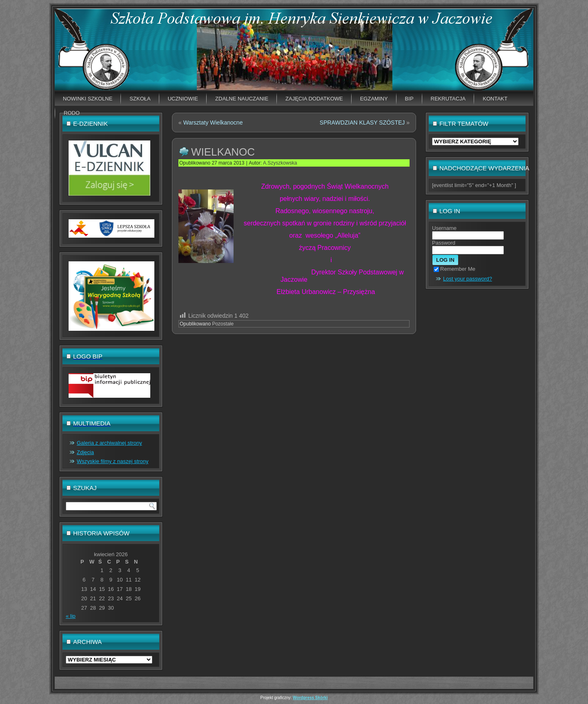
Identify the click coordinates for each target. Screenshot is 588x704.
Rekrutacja (448, 99)
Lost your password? (468, 279)
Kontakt (495, 99)
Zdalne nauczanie (242, 99)
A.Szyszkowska (280, 163)
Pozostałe (223, 324)
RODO (72, 113)
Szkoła (140, 99)
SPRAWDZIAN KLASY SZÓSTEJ (362, 123)
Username (444, 228)
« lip (71, 616)
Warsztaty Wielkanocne (213, 123)
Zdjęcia (85, 452)
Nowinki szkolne (88, 99)
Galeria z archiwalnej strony (109, 443)
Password (444, 243)
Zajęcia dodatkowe (314, 99)
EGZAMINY (374, 99)
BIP (409, 99)
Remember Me (454, 269)
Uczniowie (183, 99)
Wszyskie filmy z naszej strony (113, 461)
